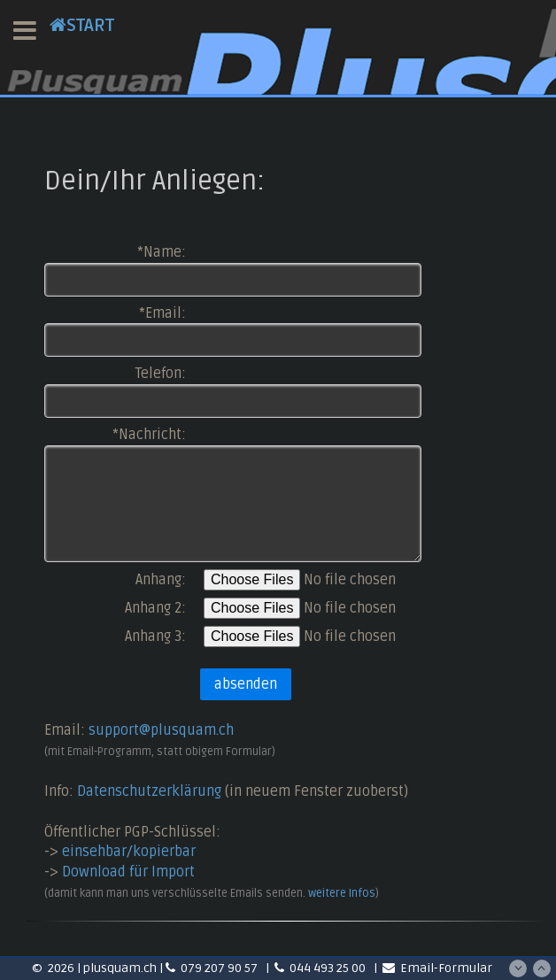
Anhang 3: (155, 637)
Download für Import (128, 872)
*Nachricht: (149, 435)
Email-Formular (437, 968)
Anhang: (161, 580)
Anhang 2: (155, 608)
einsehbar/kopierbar (129, 852)
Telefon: (161, 374)
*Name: (162, 252)
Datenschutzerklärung (149, 791)
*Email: (162, 313)
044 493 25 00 (321, 968)
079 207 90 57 (213, 968)
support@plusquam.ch (161, 730)
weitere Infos (342, 893)
